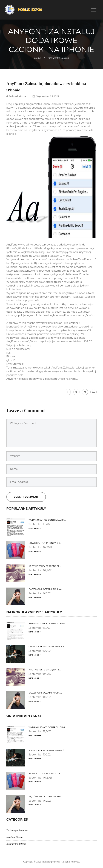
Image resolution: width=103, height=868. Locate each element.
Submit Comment (26, 497)
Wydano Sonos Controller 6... (47, 520)
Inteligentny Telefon (58, 58)
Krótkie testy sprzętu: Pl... (45, 566)
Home (38, 58)
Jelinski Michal (16, 96)
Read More (35, 528)
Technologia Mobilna (17, 830)
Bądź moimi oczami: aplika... (45, 589)
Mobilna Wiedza (14, 837)
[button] (95, 10)
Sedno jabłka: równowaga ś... (47, 647)
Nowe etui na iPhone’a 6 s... (45, 543)
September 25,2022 (46, 96)
